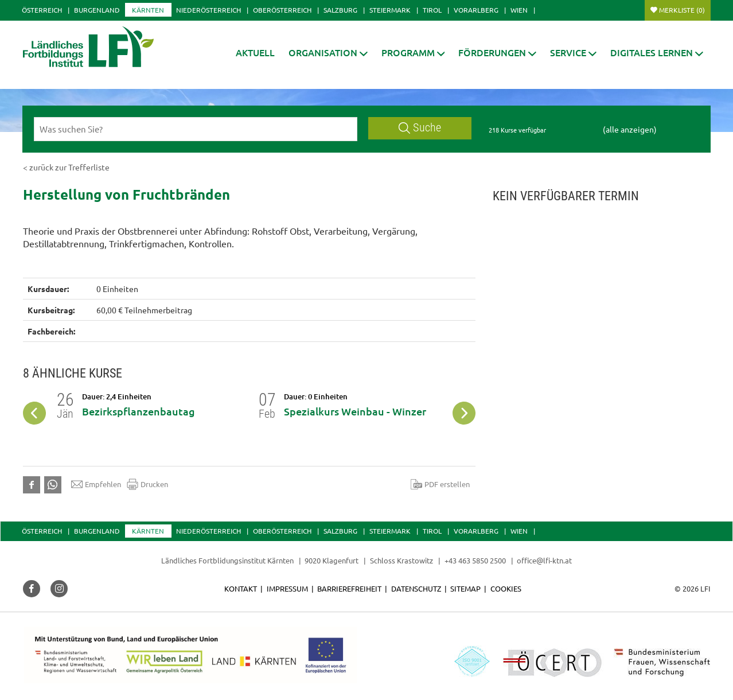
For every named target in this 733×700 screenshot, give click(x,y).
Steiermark (390, 10)
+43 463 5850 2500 (475, 560)
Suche (420, 128)
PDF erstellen (440, 484)
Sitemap (465, 588)
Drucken (147, 484)
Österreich (42, 10)
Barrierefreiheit (349, 588)
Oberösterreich (282, 10)
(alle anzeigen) (630, 129)
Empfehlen (96, 484)
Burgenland (97, 10)
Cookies (506, 588)
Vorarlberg (476, 10)
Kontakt (241, 588)
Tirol (432, 10)
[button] (328, 52)
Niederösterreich (208, 10)
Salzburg (340, 10)
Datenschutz (416, 588)
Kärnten (148, 10)
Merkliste (682, 10)
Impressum (287, 588)
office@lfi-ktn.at (544, 560)
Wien (519, 10)
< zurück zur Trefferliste (66, 167)
